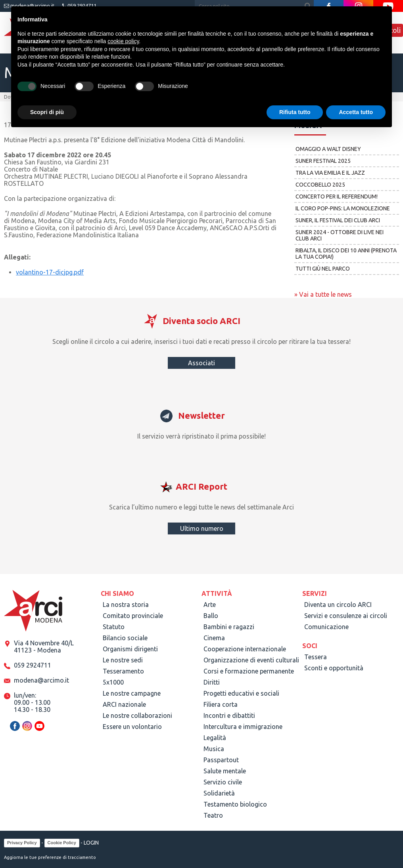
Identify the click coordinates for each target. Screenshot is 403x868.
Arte (210, 605)
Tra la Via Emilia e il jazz (330, 173)
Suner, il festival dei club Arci (338, 220)
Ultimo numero (202, 528)
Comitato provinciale (133, 616)
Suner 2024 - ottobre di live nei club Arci (340, 235)
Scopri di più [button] (47, 112)
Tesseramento (123, 671)
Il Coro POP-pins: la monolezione (343, 208)
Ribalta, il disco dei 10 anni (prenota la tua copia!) (346, 254)
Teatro (213, 815)
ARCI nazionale (124, 704)
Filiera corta (221, 704)
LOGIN (91, 843)
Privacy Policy (22, 843)
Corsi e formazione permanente (249, 671)
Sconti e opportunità (334, 668)
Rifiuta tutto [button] (295, 112)
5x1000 (113, 682)
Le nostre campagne (132, 693)
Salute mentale (225, 771)
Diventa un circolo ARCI (338, 605)
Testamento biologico (235, 804)
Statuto (114, 627)
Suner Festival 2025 (323, 161)
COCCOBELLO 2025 (320, 185)
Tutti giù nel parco (323, 269)
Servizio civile (223, 782)
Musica (214, 749)
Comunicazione (326, 627)
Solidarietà (219, 793)
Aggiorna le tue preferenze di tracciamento (50, 857)
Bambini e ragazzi (229, 627)
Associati (201, 363)
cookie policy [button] (123, 41)
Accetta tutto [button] (356, 112)
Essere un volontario (132, 727)
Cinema (214, 638)
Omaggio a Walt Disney (328, 149)
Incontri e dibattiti (229, 715)
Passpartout (221, 760)
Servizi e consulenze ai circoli (346, 616)
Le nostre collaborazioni (137, 715)
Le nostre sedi (123, 660)
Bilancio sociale (125, 638)
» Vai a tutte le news (323, 294)
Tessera (316, 657)
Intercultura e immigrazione (243, 727)
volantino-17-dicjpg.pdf (50, 272)
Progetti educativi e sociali (241, 693)
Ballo (211, 616)
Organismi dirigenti (130, 649)
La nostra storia (126, 605)
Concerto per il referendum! (337, 196)
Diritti (212, 682)
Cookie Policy (62, 843)
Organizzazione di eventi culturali (251, 660)
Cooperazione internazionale (245, 649)
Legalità (215, 738)
